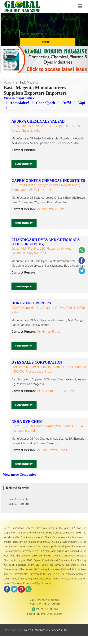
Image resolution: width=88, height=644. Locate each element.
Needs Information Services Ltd (46, 630)
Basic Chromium (17, 504)
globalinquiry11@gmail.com (45, 614)
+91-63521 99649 (48, 604)
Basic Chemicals (17, 499)
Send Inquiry (24, 164)
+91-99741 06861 (48, 600)
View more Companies (19, 474)
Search (47, 42)
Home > (9, 82)
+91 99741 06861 (45, 609)
